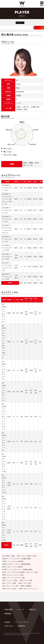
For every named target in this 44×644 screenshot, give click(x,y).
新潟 (16, 188)
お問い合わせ (9, 626)
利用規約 (7, 622)
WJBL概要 (9, 610)
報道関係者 (21, 626)
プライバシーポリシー (22, 622)
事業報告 (8, 614)
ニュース (21, 610)
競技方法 (33, 610)
